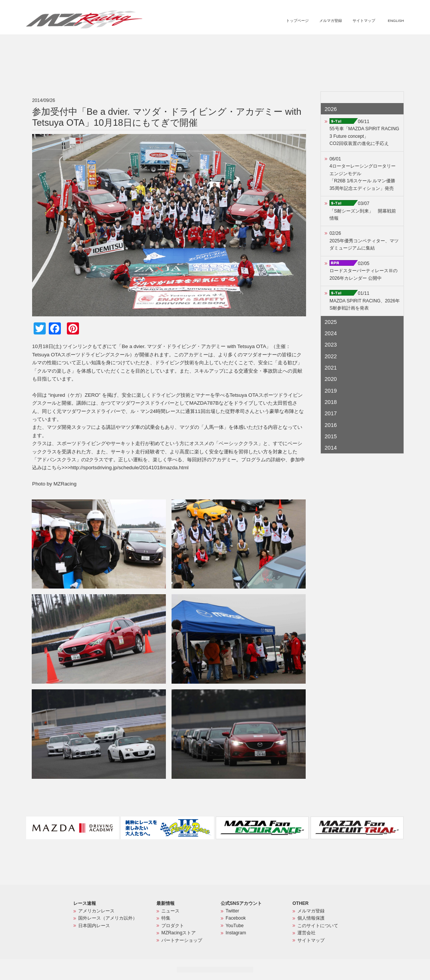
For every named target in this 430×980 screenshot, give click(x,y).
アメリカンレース (96, 911)
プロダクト (284, 44)
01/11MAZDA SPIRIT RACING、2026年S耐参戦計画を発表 (365, 301)
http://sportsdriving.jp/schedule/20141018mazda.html (129, 468)
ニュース (237, 44)
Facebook (236, 918)
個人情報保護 (311, 918)
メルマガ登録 (331, 21)
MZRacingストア (324, 44)
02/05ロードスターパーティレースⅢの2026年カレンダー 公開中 (363, 271)
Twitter (232, 911)
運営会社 (306, 933)
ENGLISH (396, 21)
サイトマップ (364, 21)
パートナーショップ (372, 44)
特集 (258, 44)
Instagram (236, 933)
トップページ (297, 21)
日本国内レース (94, 926)
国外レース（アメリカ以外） (108, 918)
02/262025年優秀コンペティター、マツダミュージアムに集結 (364, 241)
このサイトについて (318, 926)
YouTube (235, 926)
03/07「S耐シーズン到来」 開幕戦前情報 (363, 211)
